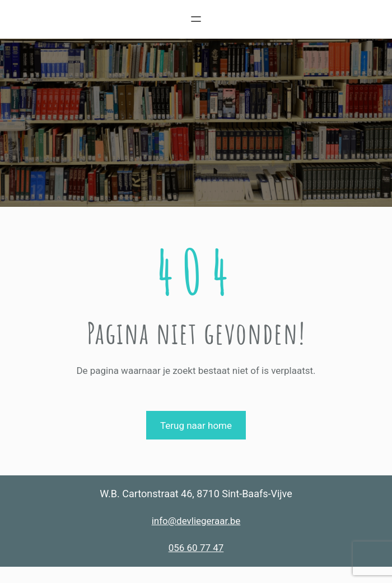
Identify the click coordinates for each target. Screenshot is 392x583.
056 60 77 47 (196, 548)
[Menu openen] (196, 19)
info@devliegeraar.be (196, 521)
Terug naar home (196, 425)
